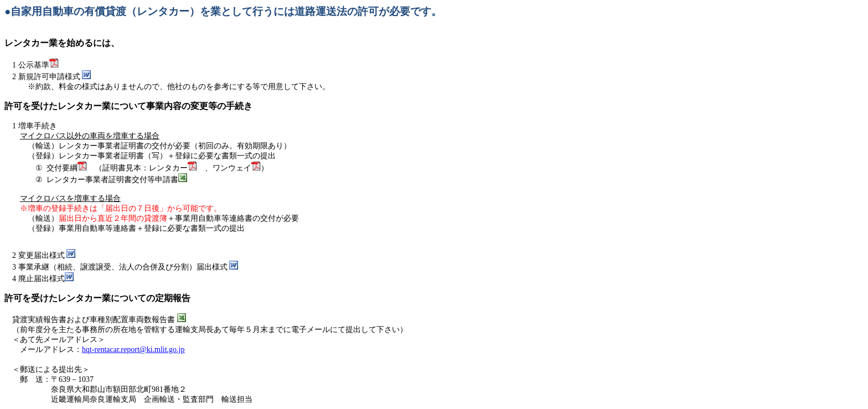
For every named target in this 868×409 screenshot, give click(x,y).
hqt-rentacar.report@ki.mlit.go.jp (133, 350)
